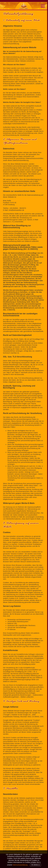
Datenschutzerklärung (20, 865)
